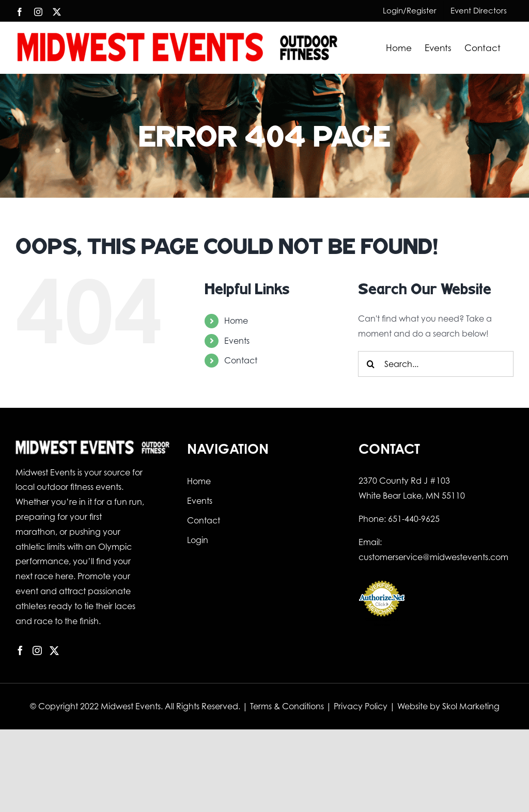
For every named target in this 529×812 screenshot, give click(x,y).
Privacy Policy (361, 706)
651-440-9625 (414, 519)
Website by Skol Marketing (448, 706)
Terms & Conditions (287, 706)
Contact (241, 360)
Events (237, 341)
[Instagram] (37, 650)
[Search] (371, 364)
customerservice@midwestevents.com (433, 557)
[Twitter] (54, 650)
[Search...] (436, 364)
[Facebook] (20, 650)
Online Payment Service (382, 622)
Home (236, 321)
